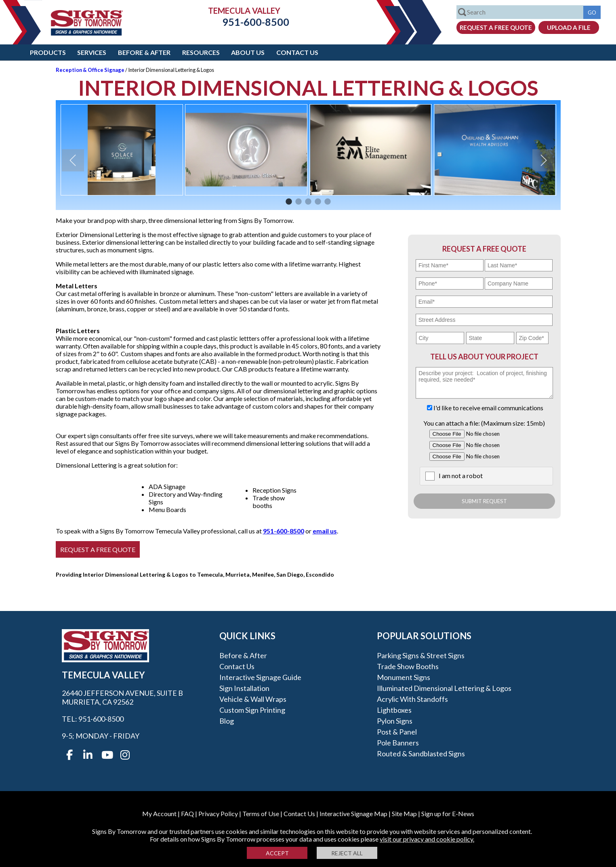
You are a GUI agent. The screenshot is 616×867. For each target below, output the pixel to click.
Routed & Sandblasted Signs (421, 754)
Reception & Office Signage (90, 70)
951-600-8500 (250, 22)
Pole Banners (398, 743)
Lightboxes (394, 710)
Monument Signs (404, 677)
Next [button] (543, 160)
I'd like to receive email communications (488, 408)
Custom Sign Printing (252, 710)
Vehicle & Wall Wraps (253, 699)
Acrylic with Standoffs (412, 699)
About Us (248, 52)
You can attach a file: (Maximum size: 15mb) (484, 423)
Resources (201, 52)
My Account (159, 813)
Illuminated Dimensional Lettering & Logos (444, 688)
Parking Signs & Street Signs (421, 655)
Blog (227, 721)
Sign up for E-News (448, 813)
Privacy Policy (218, 813)
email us (325, 531)
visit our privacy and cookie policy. (427, 839)
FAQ (187, 813)
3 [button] (308, 202)
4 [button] (318, 202)
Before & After (144, 52)
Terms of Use (261, 813)
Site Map (404, 813)
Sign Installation (244, 688)
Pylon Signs (395, 721)
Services (92, 52)
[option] (122, 150)
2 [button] (299, 202)
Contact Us (297, 52)
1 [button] (289, 202)
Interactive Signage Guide (260, 677)
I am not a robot (461, 475)
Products (48, 52)
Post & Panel (397, 732)
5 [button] (328, 202)
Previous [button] (73, 160)
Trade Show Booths (408, 666)
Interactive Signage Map (353, 813)
